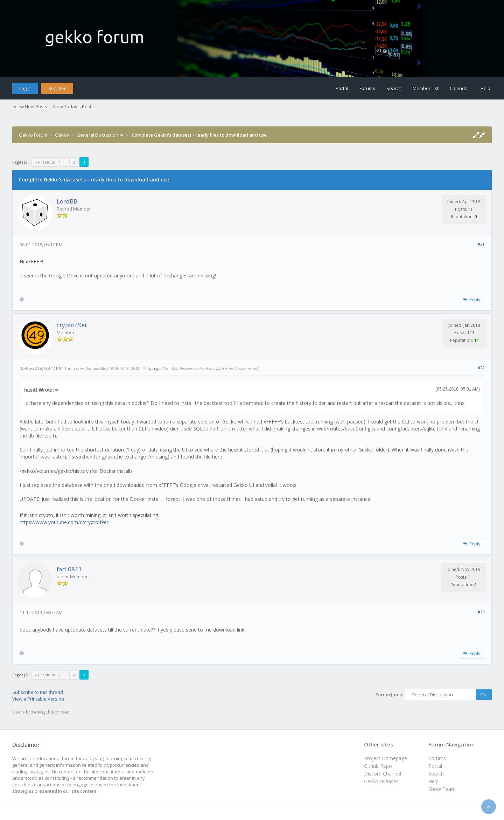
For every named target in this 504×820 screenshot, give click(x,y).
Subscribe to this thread (38, 692)
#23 (481, 612)
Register (57, 88)
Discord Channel (383, 774)
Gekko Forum (33, 135)
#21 (481, 244)
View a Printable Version (38, 699)
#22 (481, 368)
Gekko (62, 135)
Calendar (460, 88)
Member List (426, 88)
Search (394, 88)
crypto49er (72, 325)
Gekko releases (381, 781)
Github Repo (378, 766)
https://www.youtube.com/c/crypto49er (64, 522)
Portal (342, 88)
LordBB (67, 201)
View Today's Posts (73, 106)
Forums (367, 88)
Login (25, 88)
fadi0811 (69, 569)
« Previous (45, 162)
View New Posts (30, 106)
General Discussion (97, 135)
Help (485, 88)
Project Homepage (386, 758)
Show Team (442, 789)
